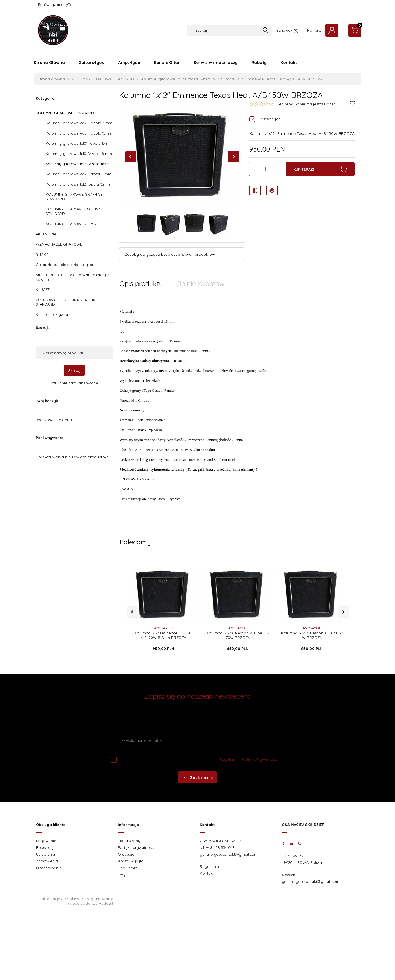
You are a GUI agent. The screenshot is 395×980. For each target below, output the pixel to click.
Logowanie (46, 841)
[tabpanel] (238, 409)
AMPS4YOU (164, 628)
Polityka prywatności (136, 847)
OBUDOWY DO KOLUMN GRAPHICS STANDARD (67, 302)
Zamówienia (47, 861)
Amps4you (129, 62)
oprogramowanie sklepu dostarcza (91, 901)
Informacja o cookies (60, 899)
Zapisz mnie (198, 777)
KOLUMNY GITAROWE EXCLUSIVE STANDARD (75, 211)
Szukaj (74, 370)
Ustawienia (45, 854)
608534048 (291, 875)
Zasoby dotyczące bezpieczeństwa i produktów (170, 254)
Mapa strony (129, 841)
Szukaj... (43, 327)
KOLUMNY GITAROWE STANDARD (65, 113)
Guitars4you (92, 62)
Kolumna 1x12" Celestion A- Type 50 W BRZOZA (312, 635)
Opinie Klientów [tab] (200, 284)
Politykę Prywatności (260, 759)
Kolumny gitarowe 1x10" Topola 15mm (79, 143)
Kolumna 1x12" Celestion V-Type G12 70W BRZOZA (238, 635)
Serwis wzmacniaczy (216, 62)
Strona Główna (49, 62)
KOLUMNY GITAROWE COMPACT (74, 224)
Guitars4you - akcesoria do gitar (65, 265)
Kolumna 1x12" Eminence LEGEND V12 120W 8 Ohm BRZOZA (163, 635)
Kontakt (314, 30)
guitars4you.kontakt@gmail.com (229, 854)
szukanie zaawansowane (75, 383)
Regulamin (229, 759)
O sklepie (126, 854)
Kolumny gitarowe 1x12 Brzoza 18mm (78, 164)
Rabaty (259, 62)
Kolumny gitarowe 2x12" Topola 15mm (79, 123)
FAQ (122, 875)
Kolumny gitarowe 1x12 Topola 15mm (78, 184)
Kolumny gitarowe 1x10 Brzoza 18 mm (79, 154)
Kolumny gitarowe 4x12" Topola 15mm (79, 133)
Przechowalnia (49, 868)
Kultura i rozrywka (52, 314)
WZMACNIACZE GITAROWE (59, 244)
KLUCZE (43, 289)
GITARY (42, 254)
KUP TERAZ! (320, 169)
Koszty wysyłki (131, 861)
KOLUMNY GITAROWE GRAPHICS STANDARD (74, 197)
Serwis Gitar (167, 62)
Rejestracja (46, 847)
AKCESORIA (46, 234)
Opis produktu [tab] (141, 284)
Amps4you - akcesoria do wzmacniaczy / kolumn (72, 277)
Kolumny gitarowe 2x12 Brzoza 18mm (78, 174)
